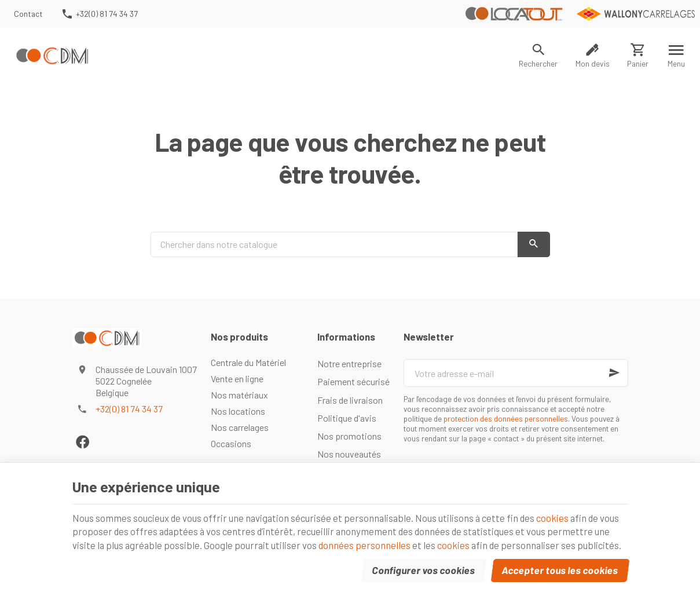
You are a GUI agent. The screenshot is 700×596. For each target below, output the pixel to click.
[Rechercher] (538, 56)
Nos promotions (349, 436)
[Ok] (614, 373)
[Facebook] (83, 441)
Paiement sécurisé (353, 381)
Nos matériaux (239, 395)
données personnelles (367, 544)
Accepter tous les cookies (560, 569)
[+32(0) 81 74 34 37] (99, 14)
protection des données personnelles (506, 418)
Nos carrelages (240, 427)
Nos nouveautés (349, 454)
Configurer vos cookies (423, 569)
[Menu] (677, 56)
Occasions (231, 443)
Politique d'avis (347, 418)
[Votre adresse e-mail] (516, 373)
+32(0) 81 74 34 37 (129, 409)
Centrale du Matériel (248, 362)
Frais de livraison (350, 400)
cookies (558, 516)
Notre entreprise (349, 363)
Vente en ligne (237, 379)
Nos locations (238, 411)
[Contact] (29, 14)
